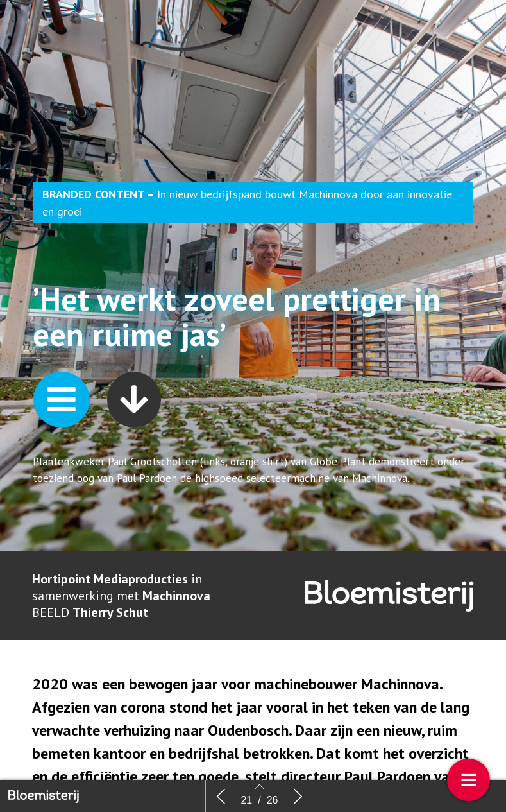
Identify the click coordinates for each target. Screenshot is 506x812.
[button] (62, 418)
